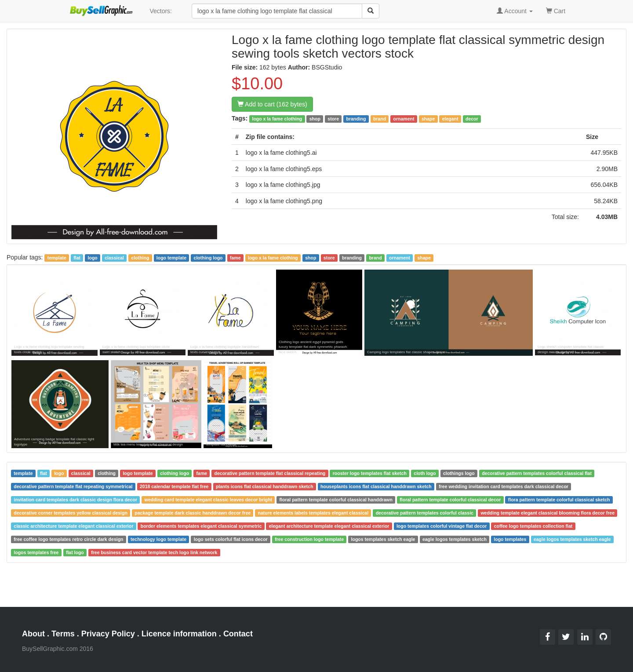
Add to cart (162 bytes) (272, 104)
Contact (238, 634)
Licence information (179, 634)
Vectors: (161, 11)
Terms (63, 634)
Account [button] (515, 11)
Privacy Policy (108, 634)
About (33, 634)
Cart (556, 10)
